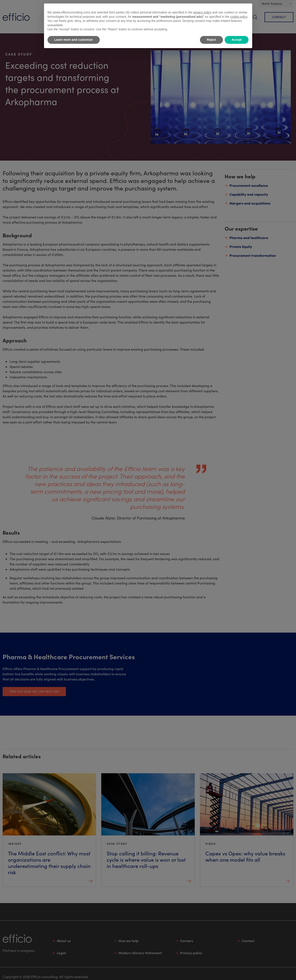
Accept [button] (237, 40)
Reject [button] (211, 40)
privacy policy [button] (202, 12)
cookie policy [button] (239, 17)
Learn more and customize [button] (74, 40)
